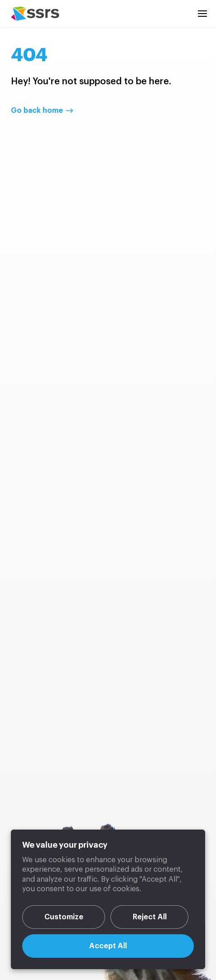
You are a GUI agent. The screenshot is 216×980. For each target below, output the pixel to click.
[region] (108, 899)
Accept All (108, 946)
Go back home (37, 111)
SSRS (35, 14)
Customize (64, 917)
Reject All (150, 917)
